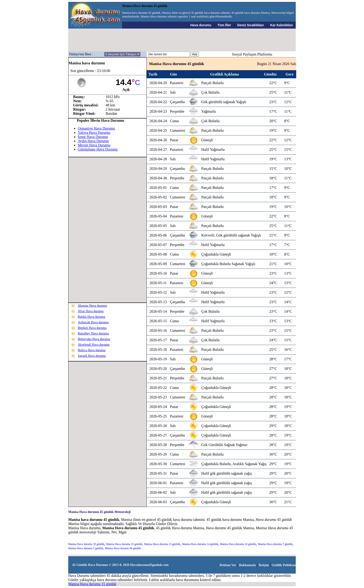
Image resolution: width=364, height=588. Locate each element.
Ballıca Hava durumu (92, 350)
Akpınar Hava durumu (92, 306)
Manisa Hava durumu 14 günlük (200, 544)
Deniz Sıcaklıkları (250, 25)
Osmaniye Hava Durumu (96, 128)
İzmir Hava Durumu (93, 137)
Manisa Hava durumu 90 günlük (123, 548)
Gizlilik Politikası (284, 565)
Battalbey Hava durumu (93, 333)
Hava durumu (201, 25)
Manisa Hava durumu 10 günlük (238, 544)
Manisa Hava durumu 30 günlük (86, 544)
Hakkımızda (247, 565)
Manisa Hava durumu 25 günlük (124, 544)
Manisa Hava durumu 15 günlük (162, 544)
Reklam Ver (228, 565)
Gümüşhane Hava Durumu (98, 149)
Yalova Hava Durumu (94, 133)
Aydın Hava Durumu (93, 141)
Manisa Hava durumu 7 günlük (275, 544)
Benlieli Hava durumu (92, 328)
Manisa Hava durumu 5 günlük (86, 548)
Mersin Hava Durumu (94, 145)
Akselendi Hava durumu (94, 345)
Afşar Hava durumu (91, 311)
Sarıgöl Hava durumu (92, 356)
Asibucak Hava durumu (93, 322)
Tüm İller (224, 25)
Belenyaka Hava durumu (94, 339)
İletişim (264, 565)
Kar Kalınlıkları (282, 25)
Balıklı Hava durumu (91, 317)
